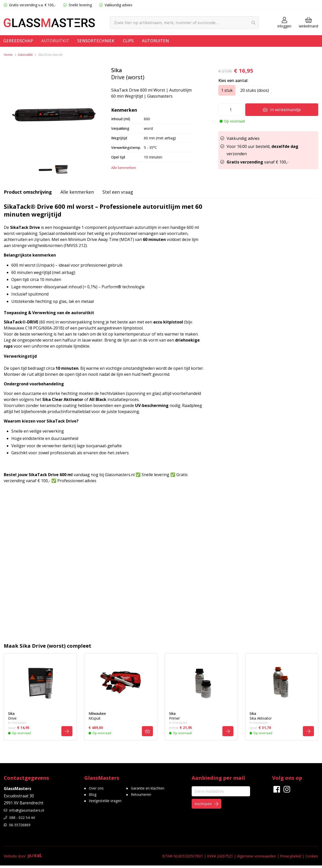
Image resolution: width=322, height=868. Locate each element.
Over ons (97, 791)
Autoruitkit (60, 42)
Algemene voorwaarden (256, 859)
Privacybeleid (291, 859)
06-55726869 (19, 827)
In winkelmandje (282, 110)
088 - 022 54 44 (21, 820)
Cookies (312, 859)
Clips (140, 42)
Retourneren (149, 798)
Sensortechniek (105, 42)
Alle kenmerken (124, 168)
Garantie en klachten (156, 791)
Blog (93, 798)
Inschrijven (210, 808)
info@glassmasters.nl (27, 813)
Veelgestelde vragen (108, 806)
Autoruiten (170, 42)
